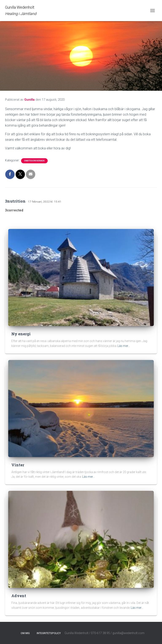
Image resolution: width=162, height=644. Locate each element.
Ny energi (21, 334)
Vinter (18, 465)
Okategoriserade (34, 161)
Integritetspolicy (49, 633)
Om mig (25, 633)
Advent (19, 596)
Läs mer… (124, 346)
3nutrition (15, 201)
